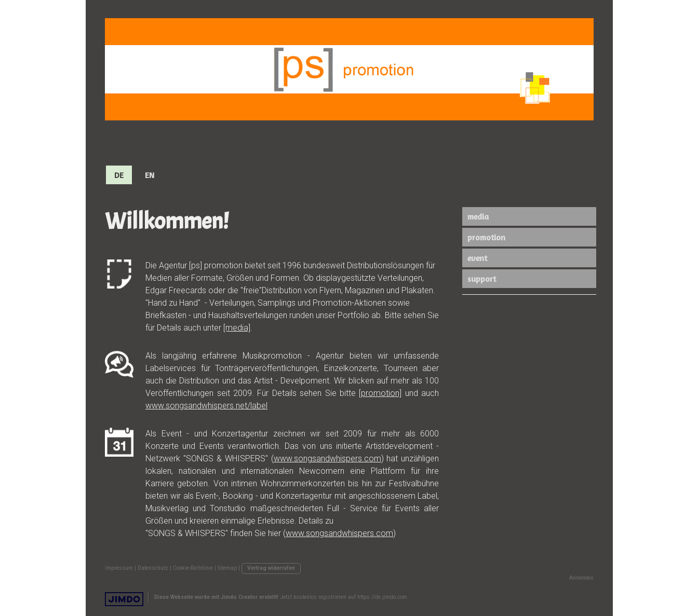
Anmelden (581, 578)
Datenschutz (153, 568)
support (482, 279)
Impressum (119, 568)
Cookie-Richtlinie (193, 568)
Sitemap (227, 568)
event (477, 258)
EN (150, 175)
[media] (237, 328)
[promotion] (380, 393)
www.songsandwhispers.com (327, 458)
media (478, 216)
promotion (486, 237)
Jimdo (124, 599)
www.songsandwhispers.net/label (206, 406)
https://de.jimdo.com (382, 597)
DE (119, 175)
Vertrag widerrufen (271, 568)
